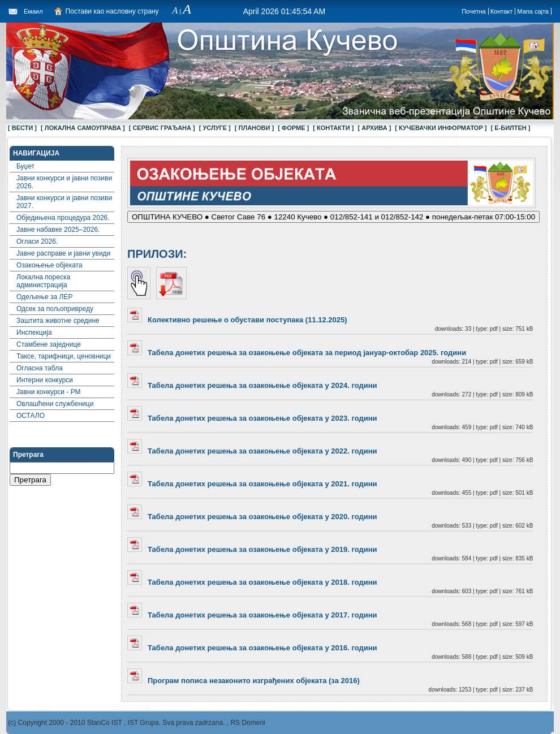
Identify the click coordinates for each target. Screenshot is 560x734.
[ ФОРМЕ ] (293, 128)
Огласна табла (40, 368)
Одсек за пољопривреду (55, 309)
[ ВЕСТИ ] (22, 128)
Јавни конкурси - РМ (49, 392)
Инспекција (34, 333)
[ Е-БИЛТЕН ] (511, 128)
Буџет (25, 166)
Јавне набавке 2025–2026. (58, 230)
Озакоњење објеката (49, 265)
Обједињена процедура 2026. (63, 218)
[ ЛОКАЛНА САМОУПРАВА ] (83, 128)
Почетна (474, 11)
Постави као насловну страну (112, 11)
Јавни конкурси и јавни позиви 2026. (64, 182)
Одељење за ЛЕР (44, 297)
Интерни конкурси (45, 380)
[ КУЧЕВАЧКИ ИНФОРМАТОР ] (441, 128)
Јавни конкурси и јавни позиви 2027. (64, 202)
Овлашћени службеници (55, 404)
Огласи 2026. (37, 241)
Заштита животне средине (58, 321)
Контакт (502, 11)
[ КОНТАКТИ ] (333, 128)
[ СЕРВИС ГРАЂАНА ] (162, 128)
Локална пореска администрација (43, 281)
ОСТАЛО (31, 416)
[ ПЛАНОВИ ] (254, 128)
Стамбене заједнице (49, 344)
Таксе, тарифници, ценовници (64, 356)
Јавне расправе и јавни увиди (63, 253)
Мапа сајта (533, 11)
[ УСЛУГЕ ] (215, 128)
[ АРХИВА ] (374, 128)
